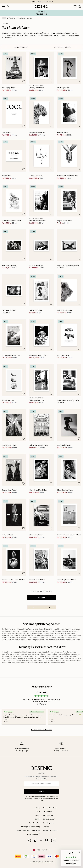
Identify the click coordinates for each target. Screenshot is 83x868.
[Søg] (8, 7)
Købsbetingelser (49, 819)
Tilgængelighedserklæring (31, 827)
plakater (40, 629)
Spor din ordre (48, 815)
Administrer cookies (50, 830)
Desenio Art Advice (50, 808)
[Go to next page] (54, 607)
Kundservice (47, 812)
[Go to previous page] (29, 607)
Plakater (12, 18)
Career (38, 819)
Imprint (38, 815)
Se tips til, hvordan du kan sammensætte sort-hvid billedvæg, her (56, 640)
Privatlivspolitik (48, 823)
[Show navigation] (3, 7)
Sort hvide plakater (25, 18)
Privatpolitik (40, 797)
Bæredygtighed (35, 823)
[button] (71, 858)
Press (38, 812)
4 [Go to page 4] (45, 607)
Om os (38, 808)
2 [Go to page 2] (37, 607)
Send (41, 792)
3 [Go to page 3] (41, 607)
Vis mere (41, 598)
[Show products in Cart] (80, 7)
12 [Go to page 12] (50, 607)
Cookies (46, 827)
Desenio (48, 862)
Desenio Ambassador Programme (28, 830)
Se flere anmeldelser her (41, 730)
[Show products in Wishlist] (75, 7)
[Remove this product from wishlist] (23, 81)
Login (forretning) (34, 834)
